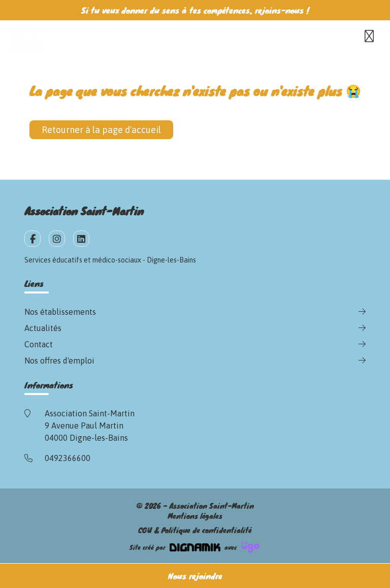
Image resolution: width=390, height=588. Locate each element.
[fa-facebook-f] (32, 239)
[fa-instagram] (57, 239)
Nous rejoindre (195, 576)
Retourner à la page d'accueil (101, 130)
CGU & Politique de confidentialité (195, 530)
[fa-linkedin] (81, 239)
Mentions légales (195, 516)
